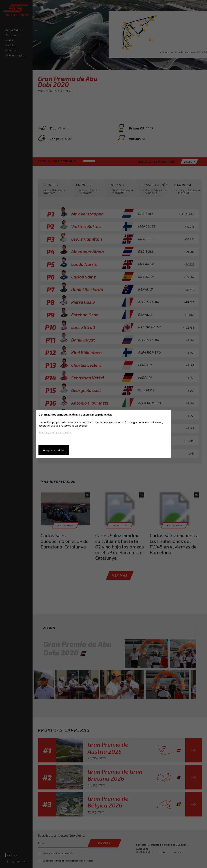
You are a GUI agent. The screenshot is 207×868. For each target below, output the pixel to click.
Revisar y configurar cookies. (55, 432)
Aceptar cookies (54, 450)
